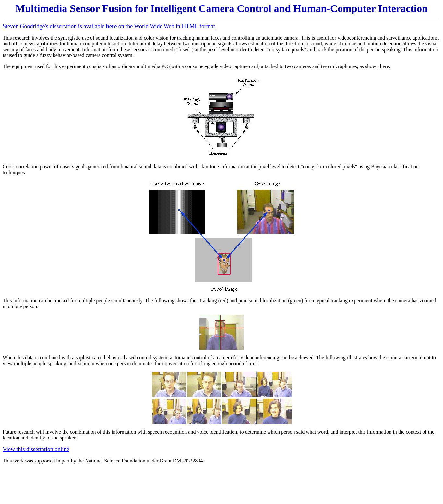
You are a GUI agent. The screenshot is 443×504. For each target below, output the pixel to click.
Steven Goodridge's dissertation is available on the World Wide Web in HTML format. (110, 26)
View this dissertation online (36, 449)
